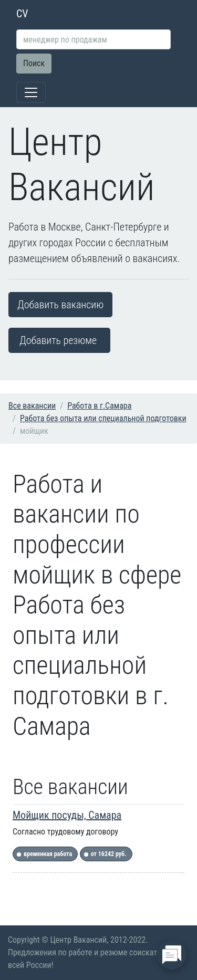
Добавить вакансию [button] (60, 305)
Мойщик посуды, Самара (67, 815)
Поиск (34, 63)
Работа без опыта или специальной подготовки (103, 418)
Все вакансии (32, 406)
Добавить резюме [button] (58, 340)
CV (22, 14)
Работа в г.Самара (99, 406)
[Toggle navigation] (31, 92)
